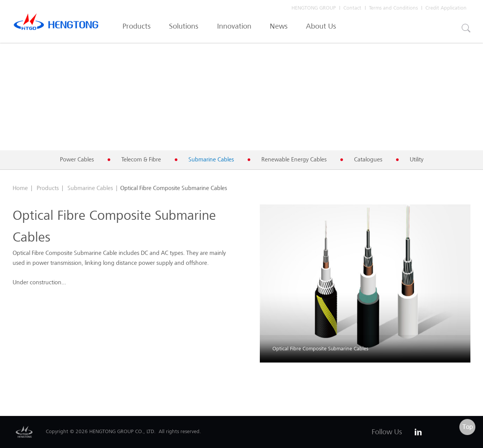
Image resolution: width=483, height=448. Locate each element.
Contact (352, 8)
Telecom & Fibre (141, 160)
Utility (417, 160)
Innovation (234, 26)
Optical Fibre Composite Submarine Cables (320, 349)
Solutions (184, 26)
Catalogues (368, 160)
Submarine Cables (211, 160)
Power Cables (77, 160)
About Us (321, 26)
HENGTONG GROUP (314, 8)
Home (20, 188)
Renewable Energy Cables (294, 160)
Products (137, 26)
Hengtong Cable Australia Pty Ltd (56, 24)
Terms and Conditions (393, 8)
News (279, 26)
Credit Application (446, 8)
